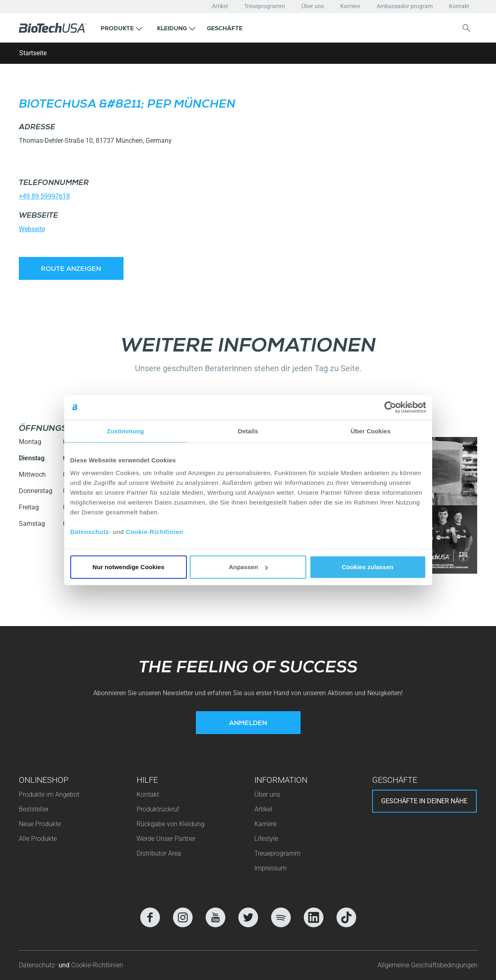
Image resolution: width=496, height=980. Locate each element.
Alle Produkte (38, 839)
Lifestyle (266, 839)
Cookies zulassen (368, 567)
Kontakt (459, 6)
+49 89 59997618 (44, 196)
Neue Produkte (40, 824)
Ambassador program (405, 6)
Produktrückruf (158, 809)
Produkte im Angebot (49, 794)
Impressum (270, 868)
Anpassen (248, 567)
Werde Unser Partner (166, 839)
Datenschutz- (39, 965)
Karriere (350, 6)
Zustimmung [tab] (125, 431)
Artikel (220, 6)
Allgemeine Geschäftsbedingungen (428, 965)
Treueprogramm (265, 6)
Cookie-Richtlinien (155, 532)
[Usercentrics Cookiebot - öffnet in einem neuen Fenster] (390, 407)
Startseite (33, 53)
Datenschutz (90, 532)
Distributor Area (159, 853)
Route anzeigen (71, 270)
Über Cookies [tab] (371, 431)
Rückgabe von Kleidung (171, 824)
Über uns (313, 6)
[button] (121, 28)
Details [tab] (248, 431)
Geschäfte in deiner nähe (424, 801)
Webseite (32, 229)
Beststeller (34, 809)
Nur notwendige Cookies (128, 567)
